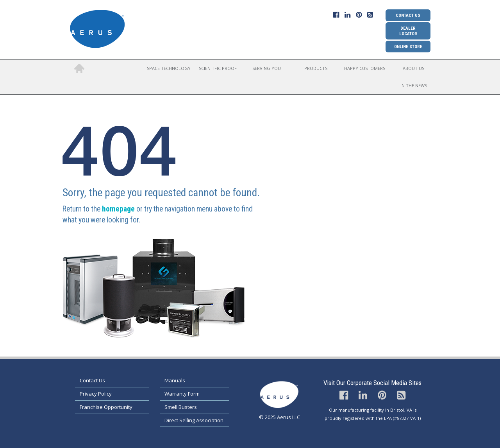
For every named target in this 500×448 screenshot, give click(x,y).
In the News (414, 85)
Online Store (408, 47)
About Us (413, 68)
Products (316, 68)
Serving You (267, 68)
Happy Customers (365, 68)
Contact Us (408, 15)
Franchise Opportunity (106, 407)
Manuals (175, 380)
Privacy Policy (96, 394)
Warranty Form (182, 394)
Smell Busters (181, 407)
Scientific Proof (218, 68)
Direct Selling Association (194, 420)
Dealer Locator (408, 31)
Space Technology (169, 68)
